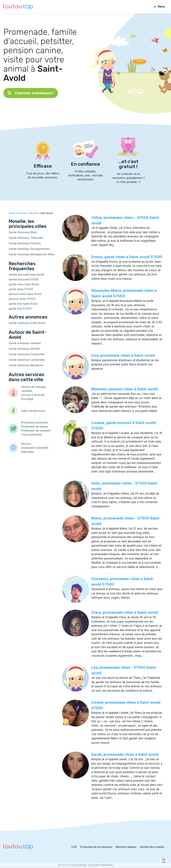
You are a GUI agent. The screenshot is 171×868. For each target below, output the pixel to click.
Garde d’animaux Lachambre (27, 360)
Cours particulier (32, 435)
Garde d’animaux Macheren (26, 365)
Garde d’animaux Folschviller (27, 354)
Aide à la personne (33, 411)
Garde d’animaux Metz (23, 232)
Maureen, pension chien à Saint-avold (125, 389)
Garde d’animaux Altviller (24, 349)
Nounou (26, 444)
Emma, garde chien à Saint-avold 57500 (127, 257)
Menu (159, 7)
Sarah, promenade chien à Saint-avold (125, 754)
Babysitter (28, 452)
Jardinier (27, 391)
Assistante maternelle (35, 448)
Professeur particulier (35, 422)
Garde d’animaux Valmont (25, 343)
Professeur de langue (35, 426)
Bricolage (27, 399)
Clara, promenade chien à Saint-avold (125, 612)
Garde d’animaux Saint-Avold (27, 323)
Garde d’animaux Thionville (26, 238)
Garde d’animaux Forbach (25, 243)
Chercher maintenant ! (31, 93)
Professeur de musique (36, 430)
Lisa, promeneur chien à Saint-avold (123, 355)
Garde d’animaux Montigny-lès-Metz (32, 254)
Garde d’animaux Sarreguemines (29, 249)
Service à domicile (33, 395)
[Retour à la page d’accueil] (18, 7)
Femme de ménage (33, 387)
